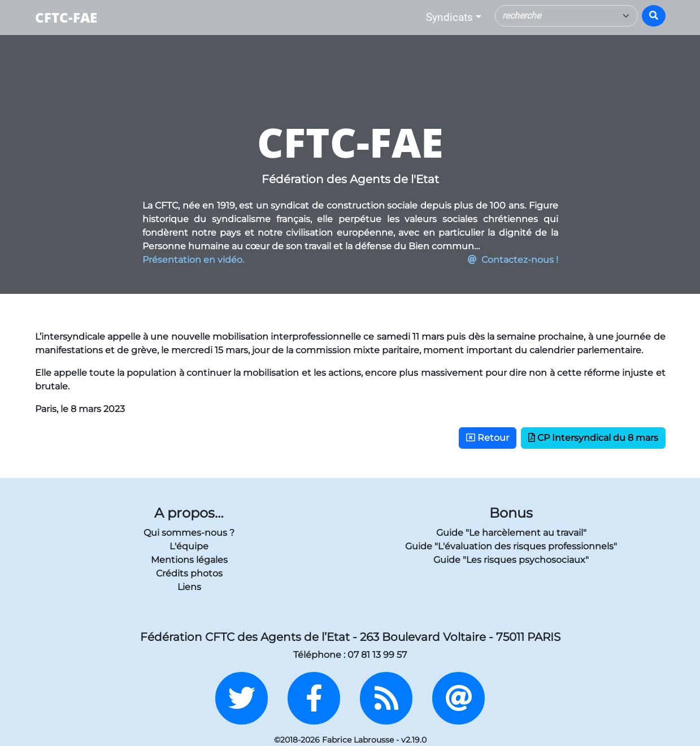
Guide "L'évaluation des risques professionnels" (511, 546)
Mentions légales (189, 560)
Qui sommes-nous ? (189, 533)
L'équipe (189, 546)
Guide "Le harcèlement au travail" (511, 533)
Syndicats (449, 17)
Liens (189, 587)
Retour (488, 438)
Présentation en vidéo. (193, 260)
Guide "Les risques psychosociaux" (511, 560)
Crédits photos (189, 573)
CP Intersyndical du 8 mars (593, 438)
